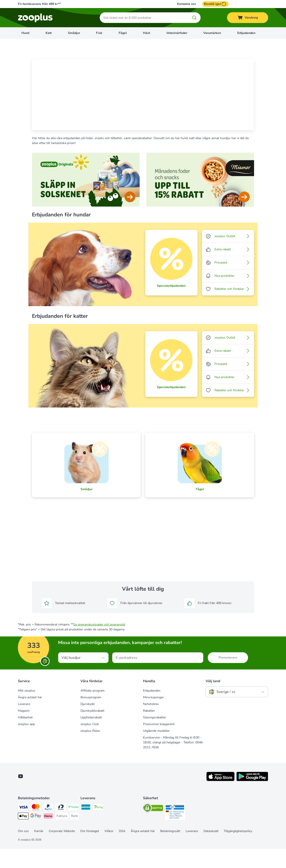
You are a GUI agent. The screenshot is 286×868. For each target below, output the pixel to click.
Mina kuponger (153, 716)
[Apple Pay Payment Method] (23, 836)
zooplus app (26, 743)
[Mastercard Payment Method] (36, 827)
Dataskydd (211, 850)
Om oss (23, 850)
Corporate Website (62, 850)
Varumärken (212, 33)
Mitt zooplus (27, 710)
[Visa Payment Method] (23, 827)
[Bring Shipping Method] (98, 827)
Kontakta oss (186, 4)
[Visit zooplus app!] (220, 799)
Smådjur (74, 33)
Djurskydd (87, 723)
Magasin (24, 730)
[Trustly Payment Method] (73, 827)
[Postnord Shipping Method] (86, 827)
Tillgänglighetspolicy (238, 850)
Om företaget (90, 850)
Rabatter (149, 730)
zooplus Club (90, 743)
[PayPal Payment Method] (48, 827)
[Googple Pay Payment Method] (36, 836)
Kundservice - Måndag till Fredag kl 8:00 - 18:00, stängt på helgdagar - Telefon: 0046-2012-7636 (173, 762)
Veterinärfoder (177, 33)
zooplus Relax (90, 750)
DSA (122, 850)
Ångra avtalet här (30, 716)
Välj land (213, 700)
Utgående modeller (156, 750)
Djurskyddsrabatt (92, 730)
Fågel (123, 33)
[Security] (153, 828)
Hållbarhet (25, 737)
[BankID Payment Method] (61, 827)
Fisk (99, 33)
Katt (49, 33)
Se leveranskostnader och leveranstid (99, 644)
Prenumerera (228, 677)
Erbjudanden (246, 33)
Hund (25, 33)
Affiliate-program (93, 710)
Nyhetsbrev (151, 723)
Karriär (39, 850)
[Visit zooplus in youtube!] (21, 795)
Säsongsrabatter (155, 737)
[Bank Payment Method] (75, 835)
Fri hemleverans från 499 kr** (39, 4)
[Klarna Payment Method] (48, 836)
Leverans (24, 723)
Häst (146, 33)
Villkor (109, 850)
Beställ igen (215, 4)
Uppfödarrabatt (91, 737)
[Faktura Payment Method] (62, 835)
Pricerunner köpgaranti (159, 743)
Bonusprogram (91, 716)
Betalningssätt (170, 850)
